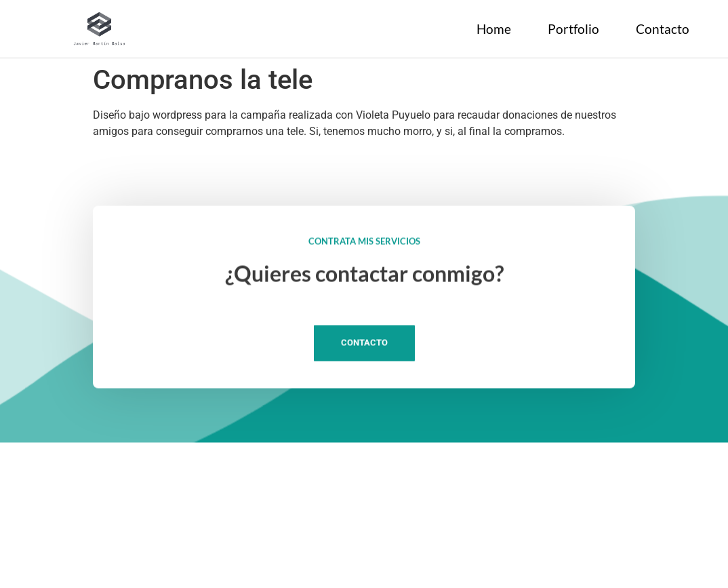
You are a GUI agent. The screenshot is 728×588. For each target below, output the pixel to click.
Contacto (663, 29)
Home (494, 29)
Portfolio (573, 29)
